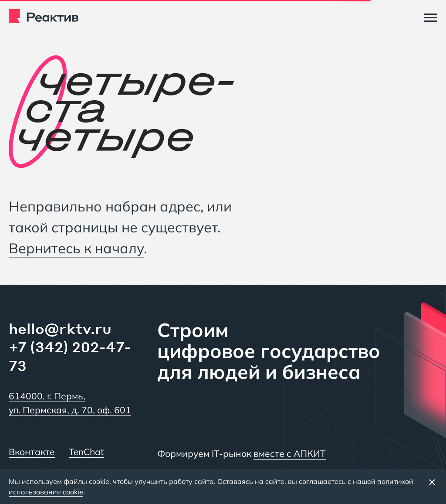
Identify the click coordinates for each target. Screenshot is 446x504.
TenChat (86, 452)
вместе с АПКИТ (290, 453)
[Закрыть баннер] (432, 482)
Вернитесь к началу (76, 248)
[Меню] (431, 17)
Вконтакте (32, 452)
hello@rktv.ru (60, 329)
